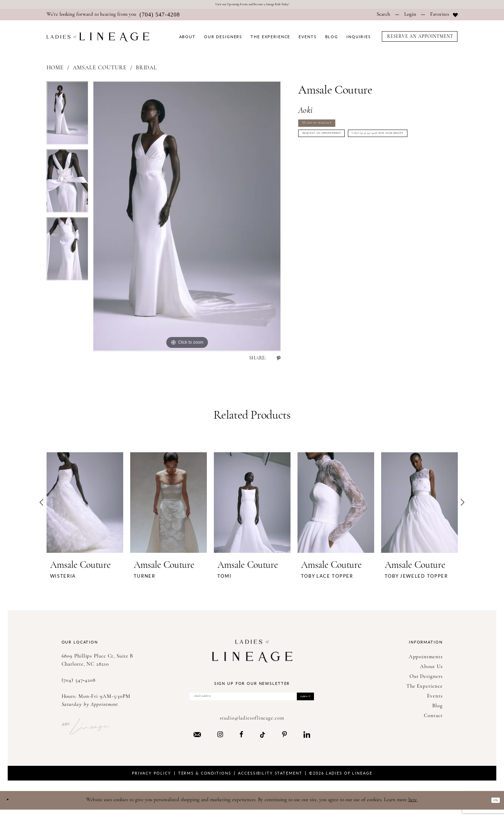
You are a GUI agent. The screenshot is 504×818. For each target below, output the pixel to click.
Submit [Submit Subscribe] (299, 702)
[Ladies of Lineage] (98, 40)
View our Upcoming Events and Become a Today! (252, 6)
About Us (431, 669)
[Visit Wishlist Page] (444, 18)
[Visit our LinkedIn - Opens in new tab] (307, 743)
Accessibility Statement (270, 781)
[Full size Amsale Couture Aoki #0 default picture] (187, 219)
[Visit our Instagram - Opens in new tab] (220, 743)
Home (55, 71)
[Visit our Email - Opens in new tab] (197, 743)
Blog (437, 709)
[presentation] (85, 505)
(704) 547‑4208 (79, 683)
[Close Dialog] (10, 808)
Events (435, 699)
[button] (410, 18)
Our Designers (426, 679)
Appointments (426, 659)
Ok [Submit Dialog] (493, 808)
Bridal (147, 71)
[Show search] (383, 18)
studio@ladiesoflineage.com (252, 726)
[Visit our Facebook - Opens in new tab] (241, 743)
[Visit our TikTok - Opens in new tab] (263, 743)
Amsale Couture (100, 71)
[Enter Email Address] (252, 702)
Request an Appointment (338, 148)
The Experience (425, 689)
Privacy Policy (152, 781)
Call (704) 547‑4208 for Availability (351, 165)
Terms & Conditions (205, 781)
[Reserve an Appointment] (420, 39)
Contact (433, 718)
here (413, 808)
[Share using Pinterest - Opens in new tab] (279, 361)
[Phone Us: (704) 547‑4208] (113, 18)
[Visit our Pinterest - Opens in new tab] (285, 743)
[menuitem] (113, 18)
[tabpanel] (68, 118)
